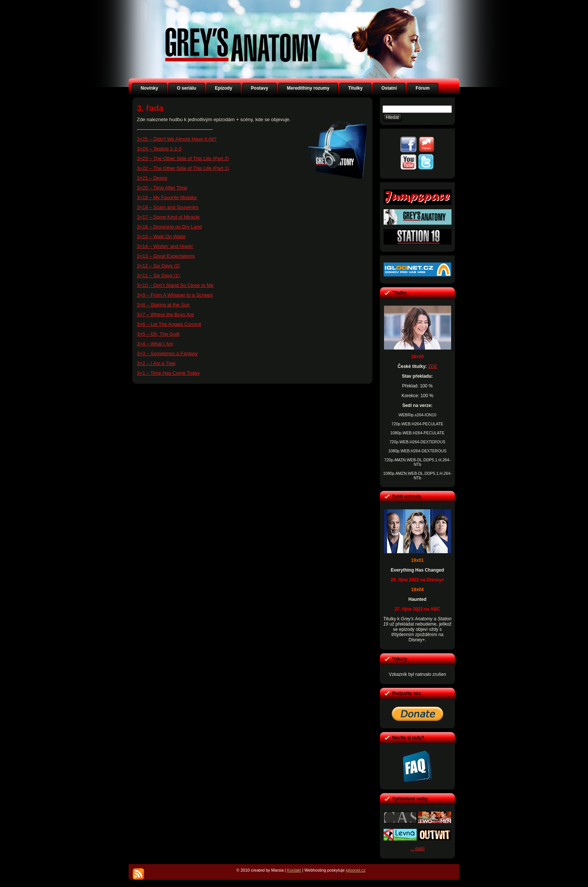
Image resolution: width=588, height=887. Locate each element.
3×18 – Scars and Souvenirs (168, 207)
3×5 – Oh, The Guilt (158, 334)
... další (418, 849)
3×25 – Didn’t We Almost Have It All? (177, 139)
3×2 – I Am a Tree (156, 363)
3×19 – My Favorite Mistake (167, 197)
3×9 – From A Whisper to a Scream (175, 295)
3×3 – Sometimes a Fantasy (167, 353)
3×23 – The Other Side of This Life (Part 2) (183, 158)
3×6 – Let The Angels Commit (169, 324)
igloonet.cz (356, 870)
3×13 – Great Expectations (166, 256)
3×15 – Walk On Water (161, 236)
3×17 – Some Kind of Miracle (168, 217)
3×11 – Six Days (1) (158, 275)
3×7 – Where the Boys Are (165, 314)
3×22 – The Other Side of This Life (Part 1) (183, 168)
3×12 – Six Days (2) (158, 266)
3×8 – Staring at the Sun (163, 305)
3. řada (150, 108)
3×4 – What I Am (155, 344)
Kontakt (294, 870)
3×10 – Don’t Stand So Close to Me (175, 285)
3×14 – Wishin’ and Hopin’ (165, 246)
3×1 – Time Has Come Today (168, 373)
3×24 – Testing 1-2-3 (159, 149)
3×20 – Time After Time (162, 188)
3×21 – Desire (152, 178)
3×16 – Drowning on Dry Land (169, 227)
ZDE (433, 366)
